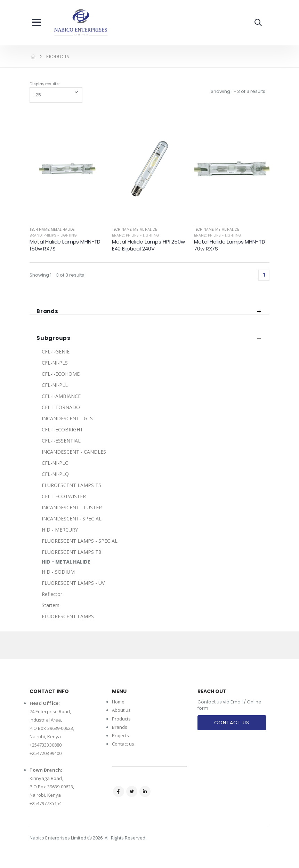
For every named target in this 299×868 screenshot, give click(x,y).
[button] (258, 22)
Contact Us (232, 723)
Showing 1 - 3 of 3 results (238, 91)
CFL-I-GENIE (56, 352)
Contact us (123, 744)
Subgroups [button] (54, 338)
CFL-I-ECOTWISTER (64, 496)
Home (118, 702)
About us (122, 710)
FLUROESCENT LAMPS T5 (71, 485)
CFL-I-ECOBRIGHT (62, 429)
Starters (51, 605)
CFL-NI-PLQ (55, 474)
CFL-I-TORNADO (61, 407)
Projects (121, 735)
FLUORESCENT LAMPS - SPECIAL (80, 541)
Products (122, 719)
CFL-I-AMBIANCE (61, 396)
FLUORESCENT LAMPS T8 (71, 552)
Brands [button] (47, 312)
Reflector (52, 594)
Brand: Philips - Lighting (53, 235)
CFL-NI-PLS (55, 363)
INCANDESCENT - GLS (67, 418)
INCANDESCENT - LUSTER (72, 507)
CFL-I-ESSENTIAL (61, 441)
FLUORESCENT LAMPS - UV (73, 583)
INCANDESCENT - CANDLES (74, 452)
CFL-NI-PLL (55, 385)
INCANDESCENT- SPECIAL (72, 519)
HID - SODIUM (58, 572)
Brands (120, 727)
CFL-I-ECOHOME (61, 374)
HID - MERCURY (60, 530)
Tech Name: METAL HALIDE (52, 229)
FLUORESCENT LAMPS (68, 616)
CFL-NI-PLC (55, 463)
